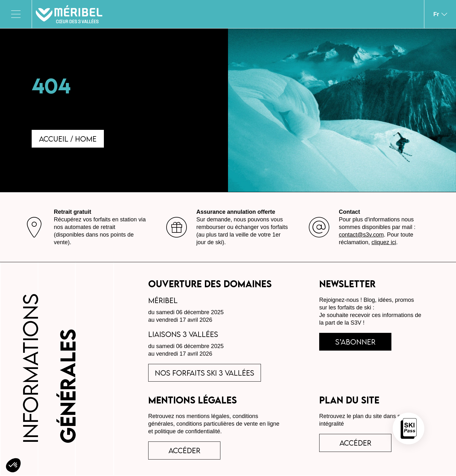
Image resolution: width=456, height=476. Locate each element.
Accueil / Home (68, 139)
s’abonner (356, 342)
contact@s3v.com (361, 235)
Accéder (356, 443)
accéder (185, 451)
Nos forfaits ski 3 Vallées (205, 373)
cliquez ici (384, 243)
